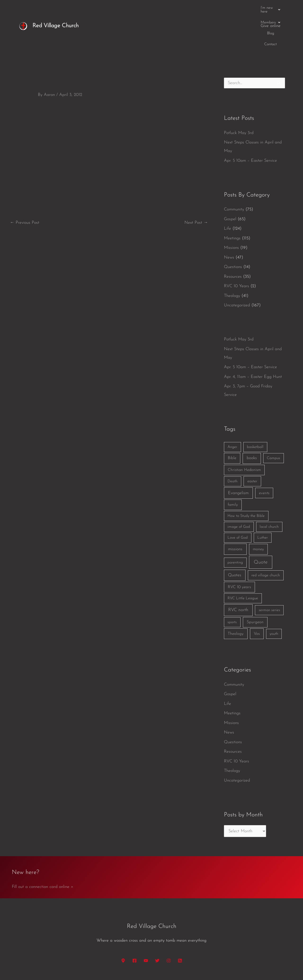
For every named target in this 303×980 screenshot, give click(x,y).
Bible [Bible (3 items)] (232, 422)
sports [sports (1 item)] (232, 586)
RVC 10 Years (236, 250)
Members (210, 8)
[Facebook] (134, 924)
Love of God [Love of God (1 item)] (238, 501)
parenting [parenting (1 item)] (235, 526)
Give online (271, 8)
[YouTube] (146, 924)
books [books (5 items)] (252, 422)
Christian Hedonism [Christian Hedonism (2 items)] (244, 433)
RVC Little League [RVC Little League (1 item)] (243, 562)
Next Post (196, 186)
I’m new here (180, 8)
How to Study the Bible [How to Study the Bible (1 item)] (246, 479)
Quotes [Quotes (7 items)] (235, 539)
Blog (230, 8)
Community (234, 173)
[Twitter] (157, 924)
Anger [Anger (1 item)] (232, 411)
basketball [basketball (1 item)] (255, 411)
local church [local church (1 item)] (269, 490)
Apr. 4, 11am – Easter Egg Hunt (253, 340)
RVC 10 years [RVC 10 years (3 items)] (239, 551)
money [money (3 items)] (258, 513)
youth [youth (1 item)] (274, 597)
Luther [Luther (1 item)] (263, 501)
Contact (247, 8)
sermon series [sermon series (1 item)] (269, 574)
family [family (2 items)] (233, 468)
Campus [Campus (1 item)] (273, 422)
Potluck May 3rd (239, 96)
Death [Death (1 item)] (232, 445)
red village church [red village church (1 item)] (266, 539)
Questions (233, 230)
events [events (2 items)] (264, 457)
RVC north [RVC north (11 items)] (238, 574)
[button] (180, 8)
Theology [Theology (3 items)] (236, 597)
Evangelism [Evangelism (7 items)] (238, 457)
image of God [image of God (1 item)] (239, 490)
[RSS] (180, 924)
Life (227, 192)
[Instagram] (169, 924)
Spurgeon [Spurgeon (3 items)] (255, 586)
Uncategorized (237, 269)
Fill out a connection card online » (43, 850)
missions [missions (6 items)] (235, 513)
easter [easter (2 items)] (252, 445)
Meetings (232, 202)
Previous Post (25, 186)
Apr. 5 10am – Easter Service (250, 124)
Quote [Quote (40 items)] (261, 526)
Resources (233, 240)
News (229, 221)
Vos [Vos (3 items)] (257, 597)
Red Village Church (56, 8)
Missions (231, 211)
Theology (232, 259)
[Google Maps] (123, 924)
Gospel (230, 183)
